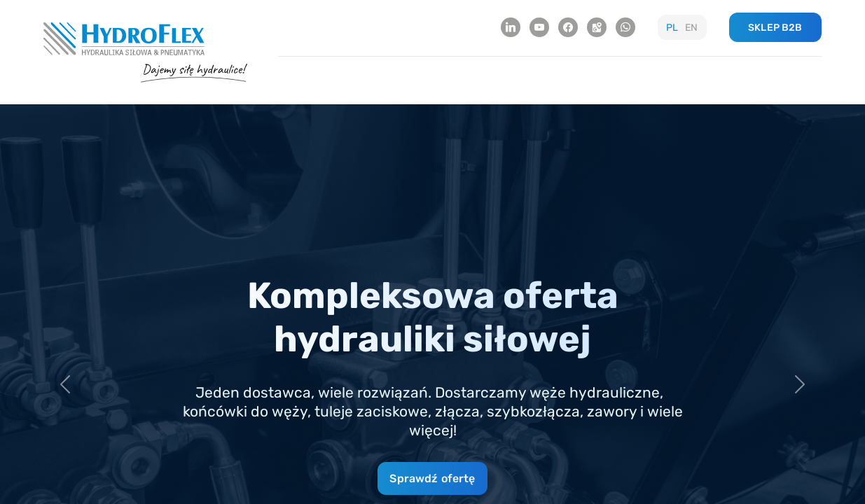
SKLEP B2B (775, 28)
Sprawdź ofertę (432, 478)
